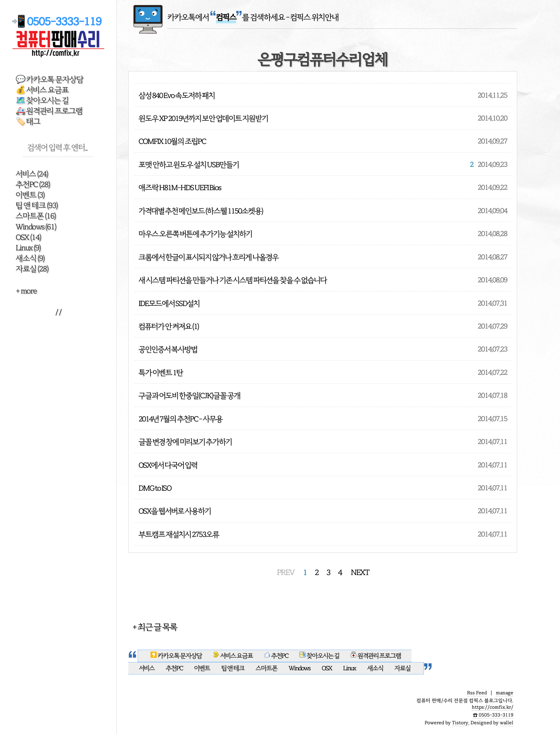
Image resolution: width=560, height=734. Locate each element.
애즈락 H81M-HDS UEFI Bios (180, 188)
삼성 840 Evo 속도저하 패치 (177, 95)
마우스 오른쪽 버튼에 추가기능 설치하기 (195, 234)
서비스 (32, 174)
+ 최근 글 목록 (155, 627)
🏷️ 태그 (28, 121)
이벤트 (30, 195)
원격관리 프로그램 (376, 656)
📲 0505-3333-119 (58, 22)
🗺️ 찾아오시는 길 (42, 100)
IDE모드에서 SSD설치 (169, 303)
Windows (36, 227)
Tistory (460, 723)
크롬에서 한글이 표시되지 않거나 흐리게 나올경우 (208, 257)
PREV (285, 572)
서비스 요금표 (233, 656)
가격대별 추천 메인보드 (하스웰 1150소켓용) (201, 211)
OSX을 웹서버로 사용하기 (175, 511)
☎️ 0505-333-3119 (493, 715)
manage (505, 693)
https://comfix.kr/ (493, 707)
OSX (28, 237)
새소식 (30, 258)
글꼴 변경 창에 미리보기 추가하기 (185, 442)
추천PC (33, 184)
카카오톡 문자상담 (177, 656)
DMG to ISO (155, 488)
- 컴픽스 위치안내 (312, 17)
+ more (26, 291)
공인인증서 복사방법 (168, 349)
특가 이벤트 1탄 (161, 373)
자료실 (32, 269)
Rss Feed (477, 693)
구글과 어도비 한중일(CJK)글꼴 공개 (189, 396)
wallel (507, 723)
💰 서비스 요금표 (42, 90)
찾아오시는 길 (319, 656)
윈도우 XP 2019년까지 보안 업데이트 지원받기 (203, 118)
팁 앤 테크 (37, 205)
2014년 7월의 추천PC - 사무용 (180, 419)
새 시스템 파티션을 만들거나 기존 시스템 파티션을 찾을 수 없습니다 (233, 280)
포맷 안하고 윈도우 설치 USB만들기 (189, 165)
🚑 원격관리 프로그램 (49, 111)
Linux (28, 248)
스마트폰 (36, 216)
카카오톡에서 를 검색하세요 (226, 17)
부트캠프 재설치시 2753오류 (179, 534)
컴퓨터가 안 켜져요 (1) (169, 326)
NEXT (360, 572)
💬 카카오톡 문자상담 (49, 80)
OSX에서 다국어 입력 (168, 465)
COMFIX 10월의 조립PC (172, 141)
